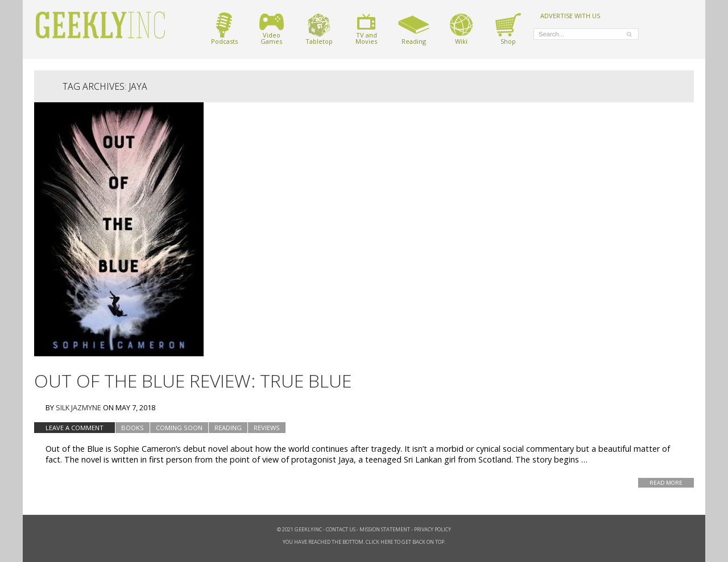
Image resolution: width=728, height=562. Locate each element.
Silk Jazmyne (78, 407)
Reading (414, 29)
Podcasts (224, 29)
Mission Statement (385, 529)
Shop (508, 29)
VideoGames (272, 29)
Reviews (267, 428)
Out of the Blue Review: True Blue (193, 380)
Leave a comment (75, 428)
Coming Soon (179, 428)
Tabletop (319, 29)
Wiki (461, 29)
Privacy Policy (433, 529)
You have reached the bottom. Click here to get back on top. (364, 542)
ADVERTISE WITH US (570, 15)
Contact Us (341, 529)
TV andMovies (366, 29)
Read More (666, 483)
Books (133, 428)
